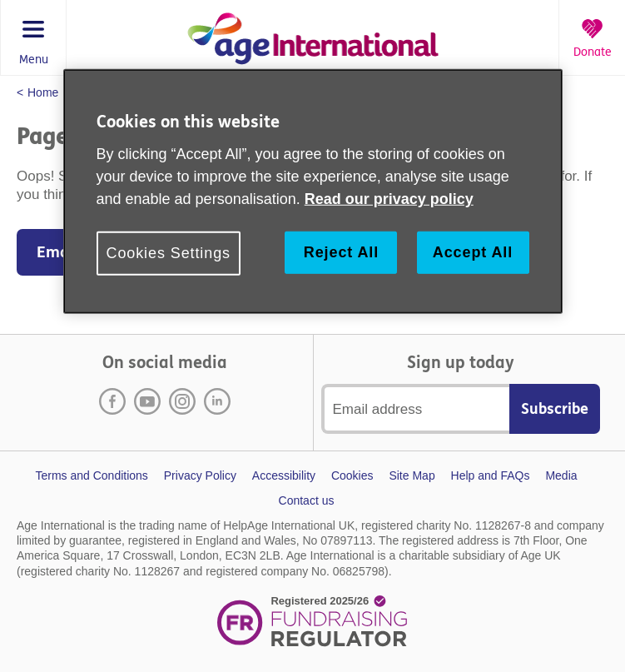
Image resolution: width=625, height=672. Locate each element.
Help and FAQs (491, 475)
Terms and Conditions (91, 475)
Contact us (307, 500)
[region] (313, 192)
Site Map (412, 475)
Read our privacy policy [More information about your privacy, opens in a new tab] (389, 199)
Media (561, 475)
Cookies (352, 475)
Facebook (112, 401)
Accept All (473, 252)
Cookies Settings (169, 253)
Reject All (341, 252)
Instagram (182, 401)
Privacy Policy (200, 475)
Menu (34, 60)
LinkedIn (217, 401)
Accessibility (284, 475)
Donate (593, 52)
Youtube (147, 401)
